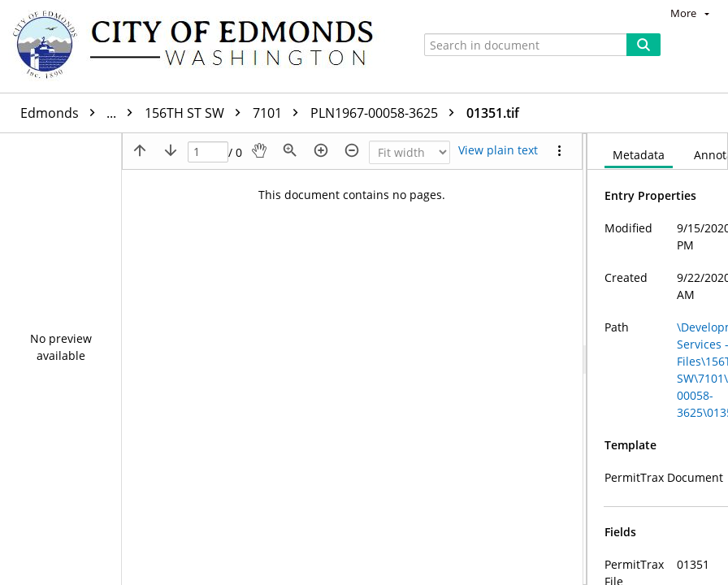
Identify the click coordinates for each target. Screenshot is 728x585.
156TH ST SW (197, 113)
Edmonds (80, 113)
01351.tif (493, 113)
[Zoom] (409, 152)
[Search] (643, 45)
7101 (279, 113)
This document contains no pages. (352, 195)
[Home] (201, 46)
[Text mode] (498, 150)
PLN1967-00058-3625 (386, 113)
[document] (658, 359)
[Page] (208, 152)
